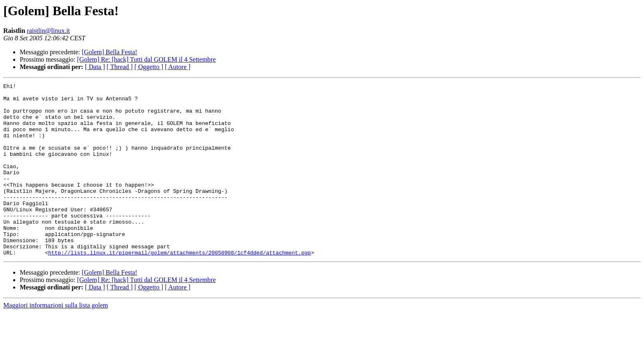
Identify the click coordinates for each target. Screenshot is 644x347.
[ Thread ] (120, 67)
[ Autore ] (177, 67)
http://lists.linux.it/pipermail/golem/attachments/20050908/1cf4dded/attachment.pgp (179, 287)
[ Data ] (95, 67)
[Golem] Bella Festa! (109, 52)
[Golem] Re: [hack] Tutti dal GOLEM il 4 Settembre (147, 59)
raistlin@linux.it (48, 31)
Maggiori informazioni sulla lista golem (56, 340)
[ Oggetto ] (149, 67)
